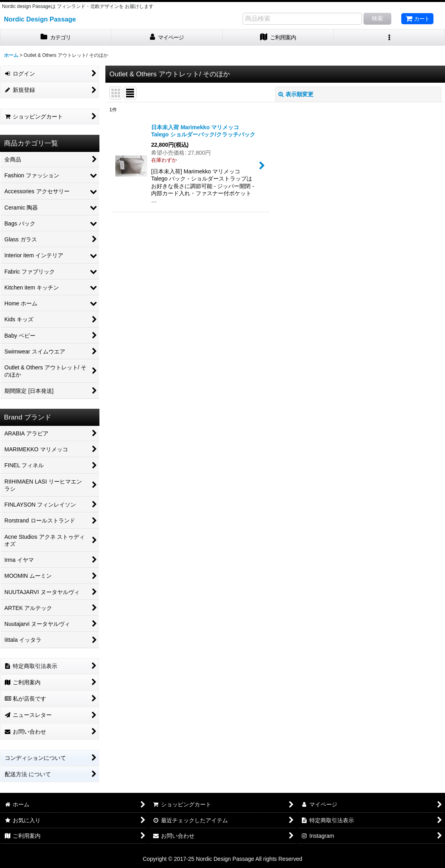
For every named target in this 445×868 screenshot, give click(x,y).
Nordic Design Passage (40, 19)
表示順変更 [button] (296, 94)
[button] (389, 38)
